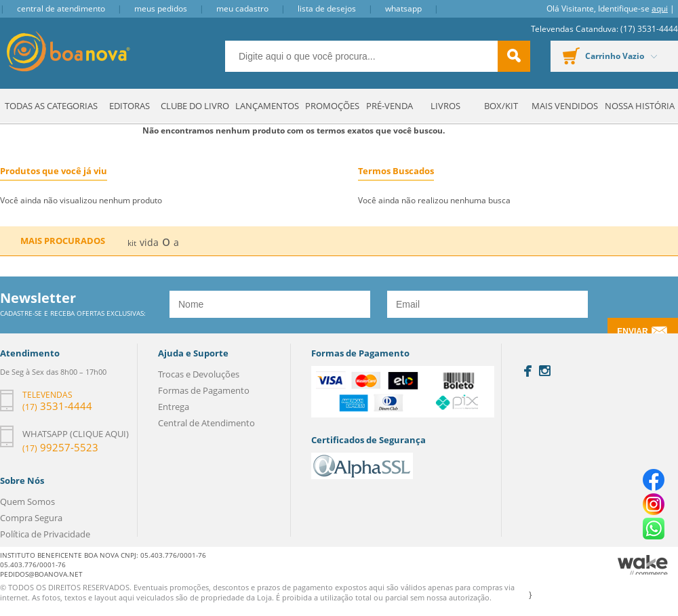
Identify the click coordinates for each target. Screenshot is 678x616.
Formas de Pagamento (204, 390)
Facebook (528, 371)
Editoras (129, 106)
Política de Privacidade (45, 534)
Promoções (332, 106)
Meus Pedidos (161, 8)
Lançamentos (267, 106)
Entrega (174, 407)
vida (149, 242)
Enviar (632, 331)
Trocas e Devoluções (199, 374)
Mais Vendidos (565, 106)
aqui (660, 8)
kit (132, 243)
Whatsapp (403, 8)
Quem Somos (27, 501)
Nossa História (640, 106)
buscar (514, 56)
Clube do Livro (195, 106)
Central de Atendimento (61, 8)
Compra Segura (31, 518)
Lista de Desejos (327, 8)
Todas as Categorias (51, 106)
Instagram (545, 371)
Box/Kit (501, 106)
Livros (445, 106)
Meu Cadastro (242, 8)
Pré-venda (390, 106)
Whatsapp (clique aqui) (76, 434)
